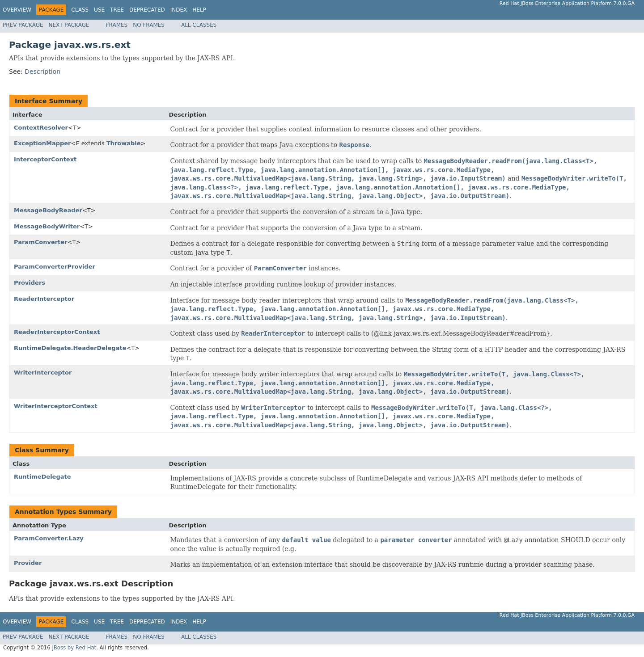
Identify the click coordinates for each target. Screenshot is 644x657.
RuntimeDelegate (42, 477)
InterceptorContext (45, 159)
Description (42, 72)
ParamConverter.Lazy (49, 538)
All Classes (199, 25)
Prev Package (23, 25)
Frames (117, 25)
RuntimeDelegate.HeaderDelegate (70, 348)
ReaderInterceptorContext (57, 332)
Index (179, 10)
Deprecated (147, 10)
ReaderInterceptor (44, 299)
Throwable (124, 143)
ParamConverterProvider (55, 267)
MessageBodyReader (48, 210)
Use (99, 10)
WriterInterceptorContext (56, 406)
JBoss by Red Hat (74, 648)
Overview (17, 10)
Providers (30, 283)
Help (199, 10)
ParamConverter (41, 242)
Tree (117, 10)
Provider (28, 563)
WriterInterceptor (43, 373)
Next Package (69, 25)
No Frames (149, 25)
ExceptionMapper (42, 143)
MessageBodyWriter (47, 226)
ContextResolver (41, 128)
